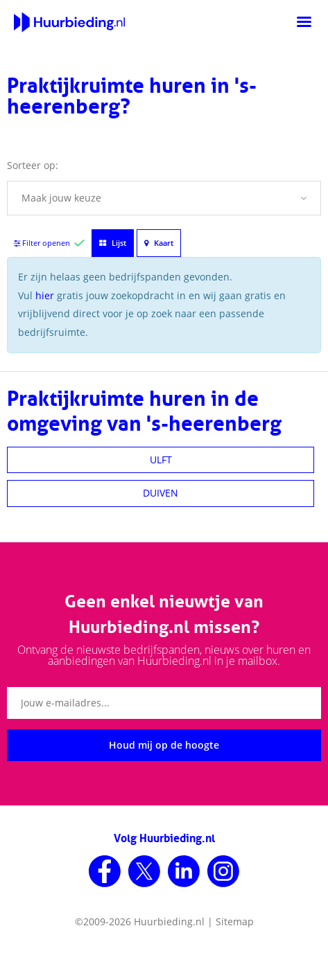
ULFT (161, 460)
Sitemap (235, 921)
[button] (164, 198)
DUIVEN (161, 493)
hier (45, 295)
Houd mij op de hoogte (164, 745)
